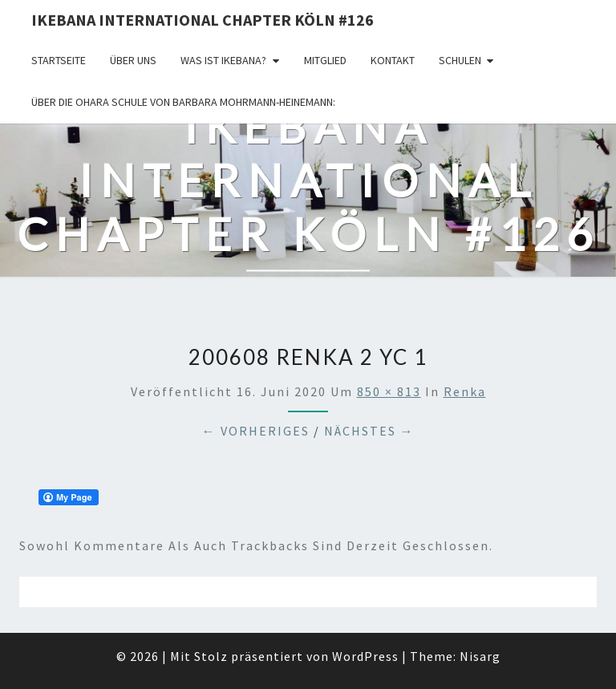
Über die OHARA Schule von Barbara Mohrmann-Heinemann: (183, 102)
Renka (465, 391)
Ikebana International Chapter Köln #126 (203, 20)
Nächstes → (369, 431)
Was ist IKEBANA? (223, 60)
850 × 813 (389, 391)
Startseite (59, 60)
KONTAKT (393, 60)
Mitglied (325, 60)
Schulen (460, 60)
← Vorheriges (256, 431)
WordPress (365, 656)
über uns (133, 60)
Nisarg (480, 656)
